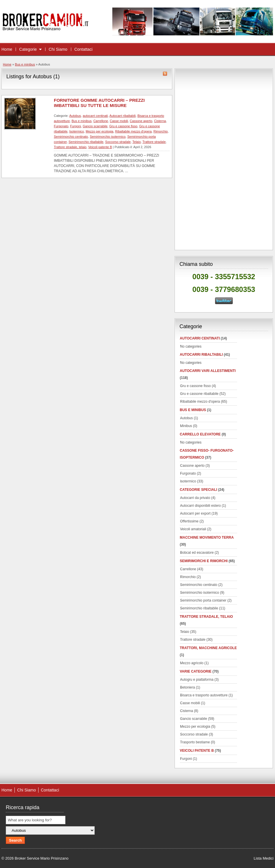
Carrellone (101, 121)
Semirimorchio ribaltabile (86, 142)
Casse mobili (119, 121)
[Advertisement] (224, 158)
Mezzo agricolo (192, 663)
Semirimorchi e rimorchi (204, 561)
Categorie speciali (198, 490)
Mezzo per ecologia (99, 131)
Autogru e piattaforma (197, 680)
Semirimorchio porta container (203, 600)
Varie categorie (196, 671)
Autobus (75, 116)
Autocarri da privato (195, 498)
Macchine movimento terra (207, 537)
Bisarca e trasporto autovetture (204, 695)
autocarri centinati (95, 116)
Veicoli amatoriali (193, 529)
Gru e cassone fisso (123, 126)
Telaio (136, 142)
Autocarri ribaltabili (122, 116)
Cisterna (160, 121)
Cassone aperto (141, 121)
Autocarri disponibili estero (200, 506)
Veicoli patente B (100, 147)
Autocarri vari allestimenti (208, 371)
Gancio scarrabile (95, 126)
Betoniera (187, 687)
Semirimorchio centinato (71, 137)
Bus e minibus (25, 64)
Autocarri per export (195, 513)
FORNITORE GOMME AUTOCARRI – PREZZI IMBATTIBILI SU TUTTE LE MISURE (99, 103)
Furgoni (75, 126)
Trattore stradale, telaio (70, 147)
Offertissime (189, 521)
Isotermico (77, 131)
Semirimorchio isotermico (108, 137)
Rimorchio (161, 131)
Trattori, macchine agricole (208, 648)
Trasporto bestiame (195, 742)
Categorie (28, 49)
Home (7, 49)
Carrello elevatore (200, 434)
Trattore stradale (154, 142)
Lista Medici (264, 858)
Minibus (186, 426)
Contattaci (84, 49)
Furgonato (61, 126)
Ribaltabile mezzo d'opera (133, 131)
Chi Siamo (58, 49)
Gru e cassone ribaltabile (199, 394)
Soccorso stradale (118, 142)
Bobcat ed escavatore (197, 553)
